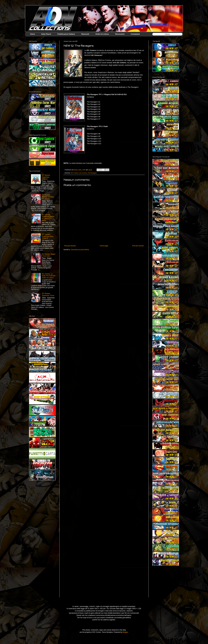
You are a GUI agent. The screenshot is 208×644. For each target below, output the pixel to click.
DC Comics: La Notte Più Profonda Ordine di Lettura (49, 276)
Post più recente (70, 246)
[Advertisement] (166, 583)
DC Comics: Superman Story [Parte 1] (48, 236)
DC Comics (75, 173)
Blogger (125, 632)
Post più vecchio (138, 246)
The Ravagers (92, 173)
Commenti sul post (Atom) (80, 250)
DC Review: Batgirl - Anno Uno (49, 255)
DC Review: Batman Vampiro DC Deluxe (48, 197)
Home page (104, 246)
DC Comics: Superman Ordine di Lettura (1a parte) (48, 218)
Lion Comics (83, 173)
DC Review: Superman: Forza (48, 294)
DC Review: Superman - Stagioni (46, 177)
